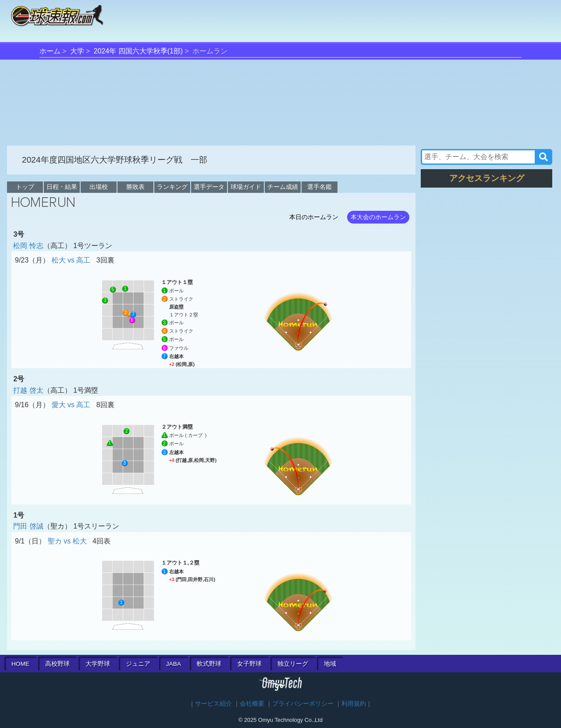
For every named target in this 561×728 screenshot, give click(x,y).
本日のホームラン (314, 217)
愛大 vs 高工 (71, 405)
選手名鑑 (320, 187)
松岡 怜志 (28, 246)
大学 (77, 51)
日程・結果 (62, 187)
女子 (249, 664)
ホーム (50, 51)
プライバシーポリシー (303, 704)
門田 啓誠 (28, 526)
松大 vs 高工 (71, 260)
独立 (293, 664)
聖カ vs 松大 (67, 541)
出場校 (99, 187)
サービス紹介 (213, 704)
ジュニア (138, 664)
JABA (174, 664)
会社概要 (252, 704)
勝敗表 (135, 187)
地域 (330, 664)
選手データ (209, 187)
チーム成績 (283, 187)
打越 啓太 (28, 390)
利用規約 (354, 704)
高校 (57, 664)
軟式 (209, 664)
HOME (20, 664)
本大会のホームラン (378, 217)
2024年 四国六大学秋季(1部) (138, 51)
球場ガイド (246, 187)
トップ (25, 187)
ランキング (172, 187)
